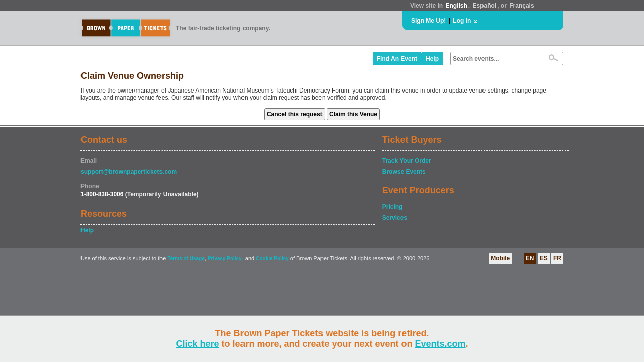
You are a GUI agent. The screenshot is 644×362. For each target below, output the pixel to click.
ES (544, 258)
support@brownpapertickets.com (129, 172)
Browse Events (404, 172)
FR (557, 258)
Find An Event (397, 59)
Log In (462, 21)
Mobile (500, 258)
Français (521, 6)
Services (395, 218)
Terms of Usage (186, 259)
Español (485, 6)
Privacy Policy (225, 259)
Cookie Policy (272, 259)
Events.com (440, 344)
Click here (197, 344)
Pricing (393, 207)
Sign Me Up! (428, 21)
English (456, 6)
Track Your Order (407, 161)
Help (432, 59)
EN (530, 258)
